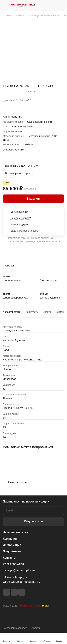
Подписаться (33, 521)
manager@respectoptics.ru (19, 570)
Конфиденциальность (15, 628)
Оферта (35, 628)
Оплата (47, 312)
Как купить (32, 312)
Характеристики (12, 312)
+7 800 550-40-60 (13, 564)
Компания (10, 539)
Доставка (61, 312)
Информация (12, 545)
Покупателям (12, 551)
